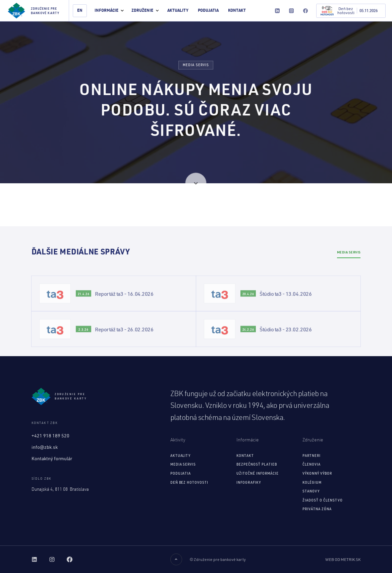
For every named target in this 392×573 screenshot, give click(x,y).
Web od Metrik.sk (343, 559)
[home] (35, 11)
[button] (109, 11)
